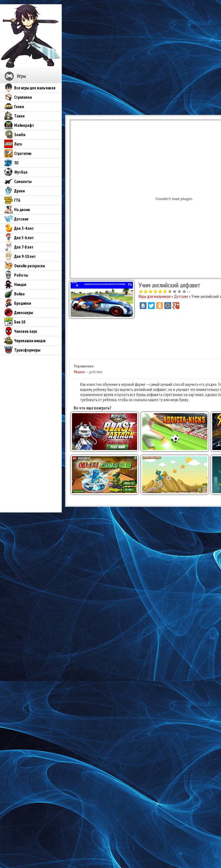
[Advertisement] (118, 57)
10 (184, 292)
